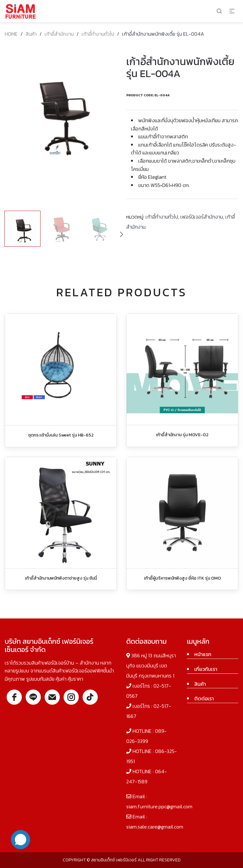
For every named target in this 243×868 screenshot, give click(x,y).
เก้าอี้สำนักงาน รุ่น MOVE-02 (182, 435)
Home (11, 34)
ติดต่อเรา (204, 698)
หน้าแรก (203, 654)
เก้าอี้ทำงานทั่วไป (98, 34)
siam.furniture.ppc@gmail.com (159, 806)
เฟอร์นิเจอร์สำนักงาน (202, 217)
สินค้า (31, 34)
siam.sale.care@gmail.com (155, 827)
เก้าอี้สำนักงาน (59, 34)
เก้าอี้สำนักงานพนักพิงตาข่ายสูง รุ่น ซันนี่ (61, 578)
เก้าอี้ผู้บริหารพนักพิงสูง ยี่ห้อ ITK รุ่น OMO (182, 578)
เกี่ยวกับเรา (206, 669)
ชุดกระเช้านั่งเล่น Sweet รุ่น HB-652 (61, 435)
